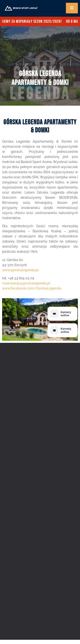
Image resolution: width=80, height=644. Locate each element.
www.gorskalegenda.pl (20, 270)
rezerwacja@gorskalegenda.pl (26, 283)
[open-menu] (72, 8)
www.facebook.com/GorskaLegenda (32, 288)
